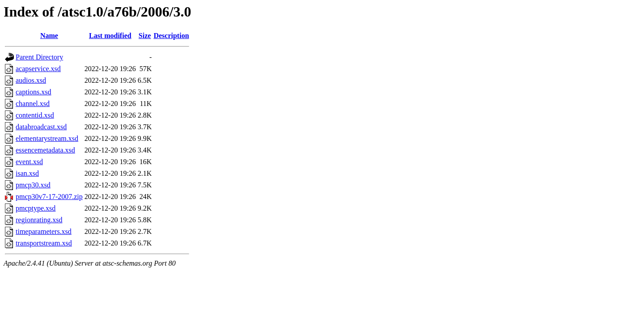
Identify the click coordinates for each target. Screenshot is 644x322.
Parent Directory (39, 57)
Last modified (110, 36)
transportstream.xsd (44, 243)
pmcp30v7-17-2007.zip (49, 197)
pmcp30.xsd (33, 185)
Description (171, 36)
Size (145, 36)
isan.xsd (27, 173)
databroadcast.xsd (41, 127)
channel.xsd (33, 104)
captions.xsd (34, 92)
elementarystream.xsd (47, 138)
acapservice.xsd (38, 69)
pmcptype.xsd (36, 208)
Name (49, 36)
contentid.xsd (35, 115)
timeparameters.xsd (44, 231)
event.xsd (29, 162)
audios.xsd (31, 80)
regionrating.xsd (39, 220)
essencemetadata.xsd (45, 150)
